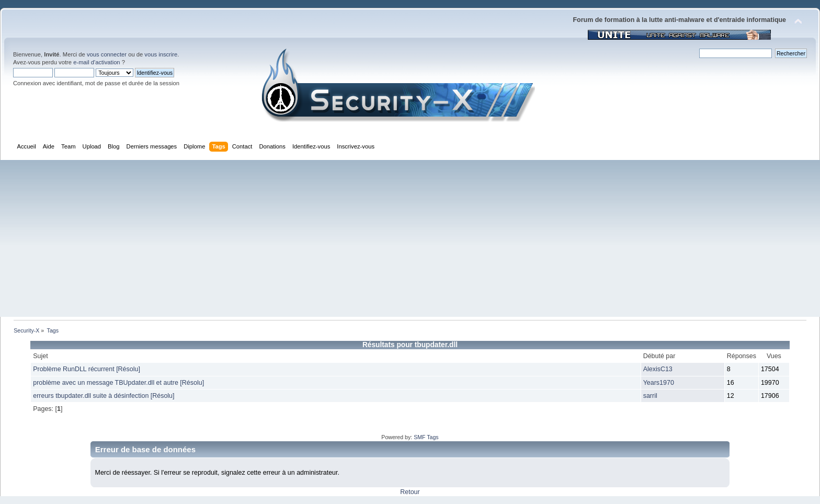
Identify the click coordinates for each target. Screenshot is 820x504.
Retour (410, 492)
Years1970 (659, 383)
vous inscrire (161, 54)
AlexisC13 (658, 369)
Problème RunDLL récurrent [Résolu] (87, 369)
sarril (650, 396)
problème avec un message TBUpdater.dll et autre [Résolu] (118, 383)
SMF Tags (426, 437)
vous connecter (107, 54)
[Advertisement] (410, 238)
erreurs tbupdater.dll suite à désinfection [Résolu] (104, 396)
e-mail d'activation (96, 62)
